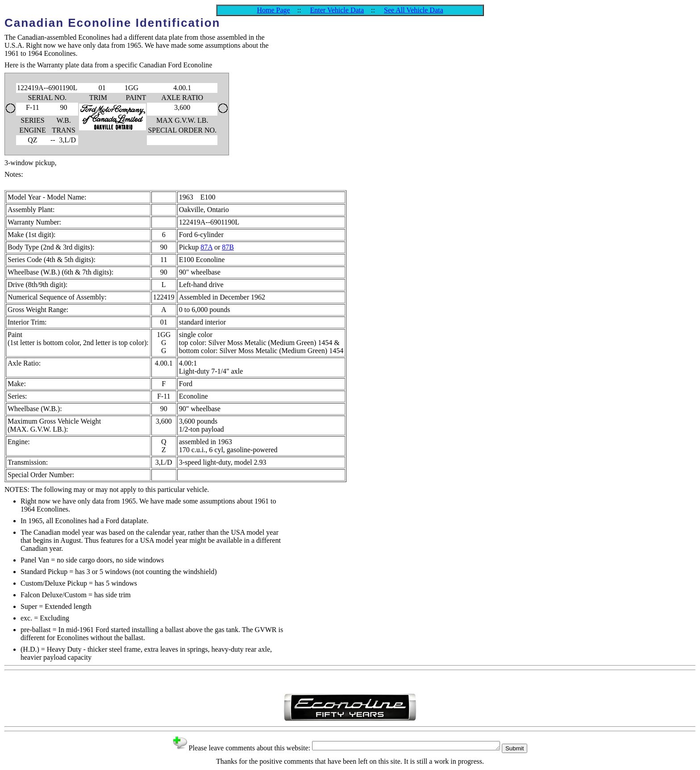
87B (228, 247)
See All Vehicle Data (414, 10)
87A (206, 247)
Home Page (273, 10)
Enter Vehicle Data (337, 10)
